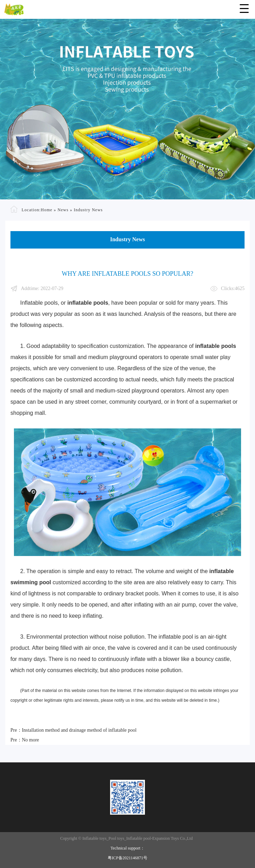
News (63, 210)
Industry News (88, 210)
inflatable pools (88, 303)
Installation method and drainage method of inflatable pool (79, 730)
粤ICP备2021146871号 (127, 858)
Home (47, 210)
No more (30, 740)
